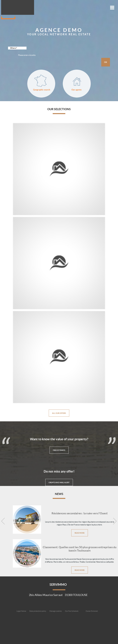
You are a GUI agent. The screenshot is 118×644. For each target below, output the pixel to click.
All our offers (59, 413)
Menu (112, 8)
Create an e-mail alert (59, 482)
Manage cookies (56, 611)
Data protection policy (38, 611)
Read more (80, 533)
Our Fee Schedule (72, 611)
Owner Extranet (92, 611)
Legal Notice (21, 611)
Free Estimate (59, 450)
